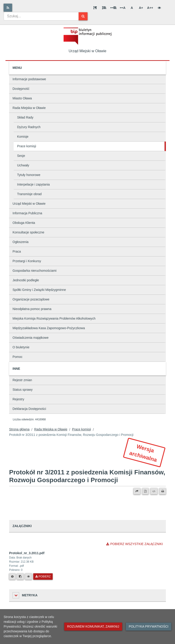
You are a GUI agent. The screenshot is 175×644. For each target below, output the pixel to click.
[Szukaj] (83, 16)
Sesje (21, 156)
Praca (17, 251)
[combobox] (41, 16)
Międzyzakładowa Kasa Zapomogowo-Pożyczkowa (49, 328)
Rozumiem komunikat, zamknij (93, 626)
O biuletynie (21, 347)
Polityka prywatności (149, 626)
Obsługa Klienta (24, 223)
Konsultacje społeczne (28, 232)
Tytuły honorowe (29, 175)
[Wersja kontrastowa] (159, 8)
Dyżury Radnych (29, 127)
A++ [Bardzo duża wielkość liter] (150, 8)
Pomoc (18, 357)
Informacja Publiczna (27, 213)
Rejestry (18, 399)
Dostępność (21, 89)
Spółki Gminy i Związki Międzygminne (39, 290)
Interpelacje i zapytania (33, 184)
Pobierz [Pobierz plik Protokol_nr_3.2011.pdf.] (43, 577)
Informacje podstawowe (29, 79)
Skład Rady (25, 117)
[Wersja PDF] (145, 491)
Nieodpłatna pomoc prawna (32, 309)
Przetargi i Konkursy (27, 261)
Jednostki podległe (26, 280)
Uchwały (23, 165)
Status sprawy (23, 390)
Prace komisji (27, 146)
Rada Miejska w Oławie (29, 108)
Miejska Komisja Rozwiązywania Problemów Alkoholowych (54, 318)
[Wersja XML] (154, 491)
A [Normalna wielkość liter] (132, 8)
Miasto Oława (22, 98)
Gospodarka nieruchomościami (35, 271)
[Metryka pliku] (12, 577)
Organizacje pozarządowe (31, 299)
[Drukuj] (163, 491)
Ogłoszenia (21, 242)
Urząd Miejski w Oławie (29, 204)
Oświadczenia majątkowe (31, 338)
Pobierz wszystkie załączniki (135, 544)
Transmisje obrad (29, 194)
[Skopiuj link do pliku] (20, 577)
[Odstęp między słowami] (113, 8)
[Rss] (8, 8)
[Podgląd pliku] (28, 577)
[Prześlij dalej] (137, 491)
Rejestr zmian (22, 380)
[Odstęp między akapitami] (95, 8)
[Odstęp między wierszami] (104, 8)
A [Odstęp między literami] (123, 8)
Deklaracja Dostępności (29, 409)
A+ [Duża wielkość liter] (141, 8)
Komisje (23, 137)
